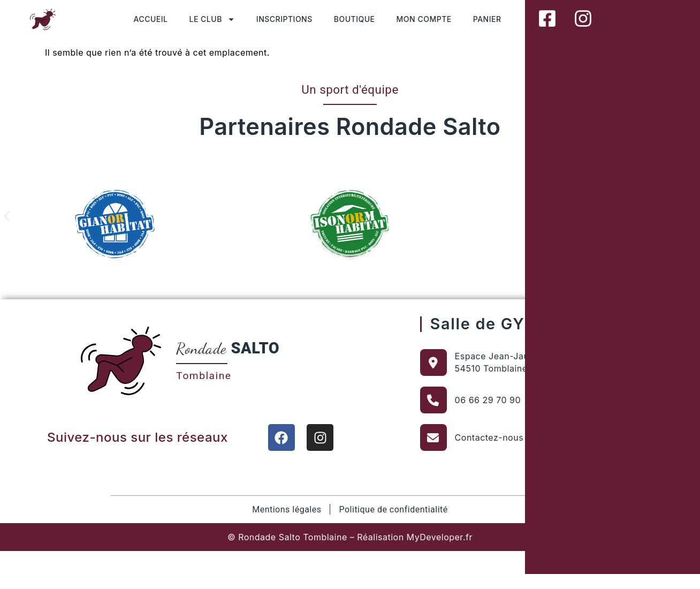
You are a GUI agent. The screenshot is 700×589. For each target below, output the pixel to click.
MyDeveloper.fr (440, 537)
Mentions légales (287, 509)
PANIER (487, 19)
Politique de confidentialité (393, 509)
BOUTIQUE (355, 19)
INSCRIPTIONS (284, 19)
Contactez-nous (489, 437)
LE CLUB (212, 19)
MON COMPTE (424, 19)
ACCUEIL (151, 19)
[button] (7, 216)
